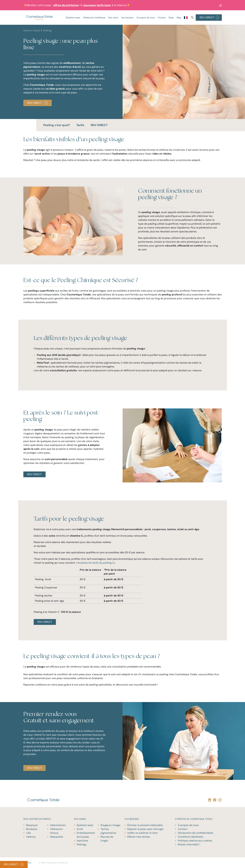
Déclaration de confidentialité (195, 833)
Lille (28, 833)
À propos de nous (146, 18)
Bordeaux (32, 829)
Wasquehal (56, 837)
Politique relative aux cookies (195, 841)
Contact (183, 829)
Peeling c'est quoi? (57, 125)
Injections (82, 841)
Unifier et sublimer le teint (142, 833)
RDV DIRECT (209, 18)
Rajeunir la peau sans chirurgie (145, 829)
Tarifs (80, 125)
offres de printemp (66, 5)
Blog (179, 18)
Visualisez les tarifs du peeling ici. (96, 563)
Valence (31, 837)
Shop (171, 18)
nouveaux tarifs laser (97, 5)
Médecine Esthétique (94, 18)
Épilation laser (73, 18)
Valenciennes (58, 825)
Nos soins (113, 18)
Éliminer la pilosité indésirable (145, 825)
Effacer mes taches (139, 837)
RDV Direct (38, 103)
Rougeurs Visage (110, 825)
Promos (162, 18)
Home (27, 30)
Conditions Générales (191, 837)
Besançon (32, 825)
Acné (80, 829)
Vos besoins (127, 18)
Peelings (82, 844)
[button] (220, 5)
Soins (37, 30)
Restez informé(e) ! (189, 844)
